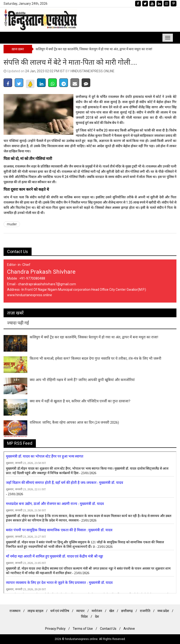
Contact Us (18, 252)
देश (97, 617)
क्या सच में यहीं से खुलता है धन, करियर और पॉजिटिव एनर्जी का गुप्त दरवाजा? (80, 401)
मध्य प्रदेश (163, 611)
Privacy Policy (55, 629)
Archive (129, 629)
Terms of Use (83, 629)
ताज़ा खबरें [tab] (15, 313)
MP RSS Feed (20, 443)
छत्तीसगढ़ (127, 611)
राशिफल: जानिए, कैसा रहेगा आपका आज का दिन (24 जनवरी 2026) (74, 422)
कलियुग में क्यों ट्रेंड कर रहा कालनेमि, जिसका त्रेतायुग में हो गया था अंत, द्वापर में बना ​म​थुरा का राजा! (94, 49)
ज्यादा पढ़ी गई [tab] (18, 323)
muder (12, 224)
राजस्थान (15, 611)
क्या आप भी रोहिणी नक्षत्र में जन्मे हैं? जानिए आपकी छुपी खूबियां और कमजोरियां (82, 380)
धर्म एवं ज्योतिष (60, 611)
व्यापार (80, 611)
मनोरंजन (97, 611)
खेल (112, 611)
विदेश (84, 617)
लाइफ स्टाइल (35, 611)
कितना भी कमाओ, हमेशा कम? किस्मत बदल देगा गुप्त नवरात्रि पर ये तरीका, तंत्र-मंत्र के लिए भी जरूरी (95, 358)
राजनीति (145, 611)
